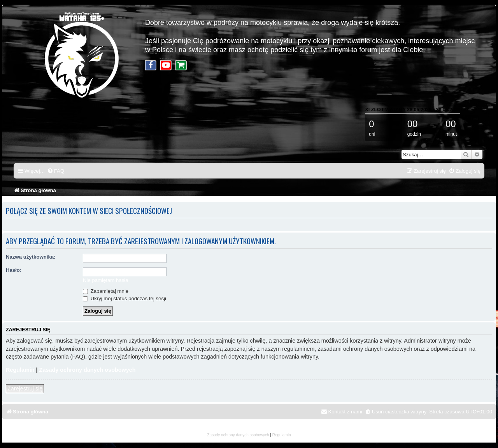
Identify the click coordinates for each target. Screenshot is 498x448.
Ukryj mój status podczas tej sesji (124, 298)
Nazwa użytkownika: (31, 257)
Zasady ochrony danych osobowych (88, 370)
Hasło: (14, 270)
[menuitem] (56, 171)
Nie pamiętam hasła (106, 280)
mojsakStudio (249, 430)
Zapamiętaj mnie (106, 291)
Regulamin (20, 370)
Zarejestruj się (25, 388)
